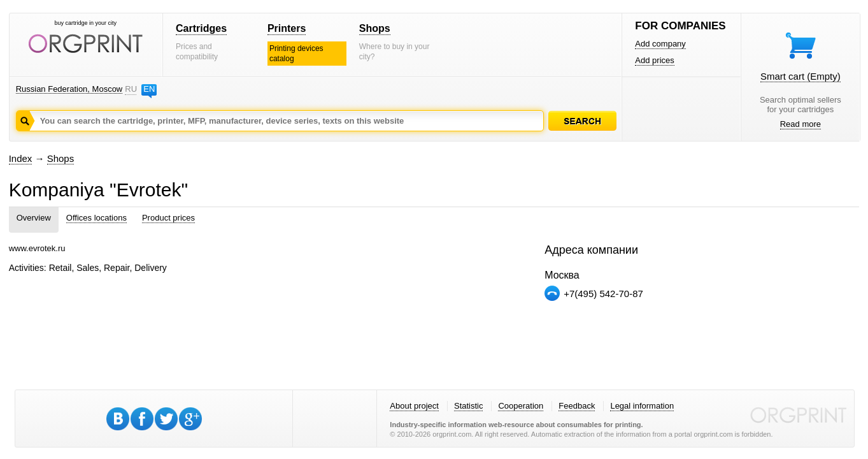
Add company (660, 44)
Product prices (168, 218)
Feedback (577, 406)
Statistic (469, 406)
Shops (375, 28)
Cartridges (201, 28)
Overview (34, 218)
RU (131, 89)
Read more (800, 124)
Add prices (654, 60)
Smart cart (800, 76)
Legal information (642, 406)
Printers (287, 28)
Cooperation (521, 406)
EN (149, 89)
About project (414, 406)
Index (21, 158)
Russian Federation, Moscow (69, 89)
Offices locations (96, 218)
